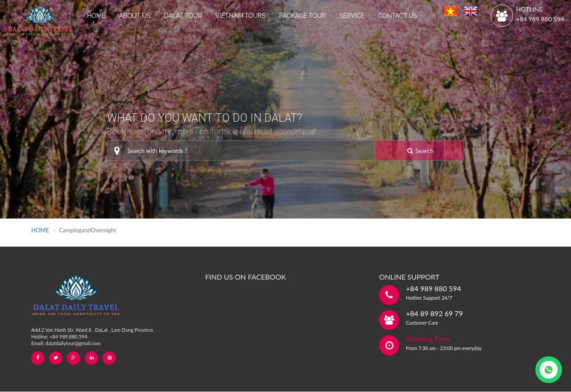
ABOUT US (135, 16)
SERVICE (352, 16)
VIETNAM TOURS (241, 16)
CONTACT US (397, 16)
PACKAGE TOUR (303, 16)
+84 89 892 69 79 (434, 313)
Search (420, 151)
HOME (96, 16)
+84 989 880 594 (540, 19)
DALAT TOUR (183, 16)
